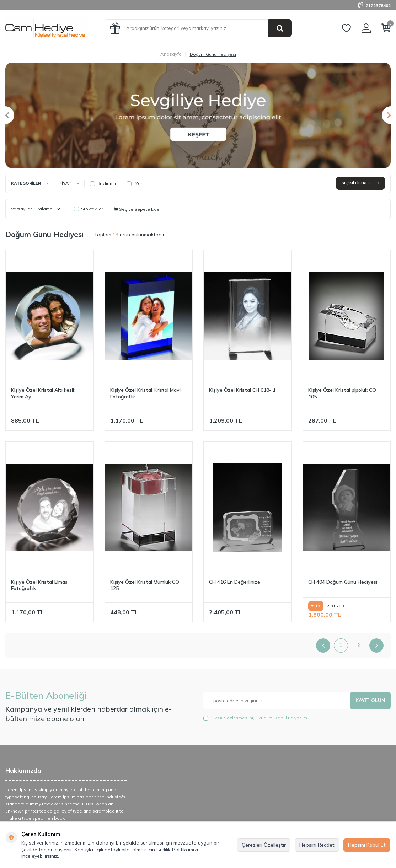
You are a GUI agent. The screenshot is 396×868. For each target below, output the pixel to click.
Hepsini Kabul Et (367, 845)
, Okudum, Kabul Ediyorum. (256, 718)
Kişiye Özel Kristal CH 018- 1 (242, 390)
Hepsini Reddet (317, 845)
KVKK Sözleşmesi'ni (232, 718)
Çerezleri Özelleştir (264, 845)
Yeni (136, 183)
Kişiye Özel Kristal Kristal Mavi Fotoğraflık (145, 393)
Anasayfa (171, 54)
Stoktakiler (89, 209)
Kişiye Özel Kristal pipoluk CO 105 (342, 393)
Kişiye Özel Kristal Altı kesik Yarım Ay (43, 393)
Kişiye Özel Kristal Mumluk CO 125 (145, 585)
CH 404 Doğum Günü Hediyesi (343, 582)
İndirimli (103, 183)
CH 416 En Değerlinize (235, 582)
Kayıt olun (370, 700)
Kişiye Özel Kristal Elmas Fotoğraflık (39, 585)
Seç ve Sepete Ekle (137, 209)
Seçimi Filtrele (360, 183)
